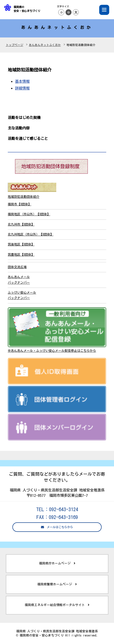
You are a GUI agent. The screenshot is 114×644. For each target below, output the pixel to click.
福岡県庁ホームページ (57, 563)
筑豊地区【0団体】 (21, 255)
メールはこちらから (57, 527)
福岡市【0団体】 (20, 204)
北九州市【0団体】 (21, 224)
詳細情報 (22, 88)
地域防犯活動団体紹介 (24, 197)
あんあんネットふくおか (45, 45)
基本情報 (22, 81)
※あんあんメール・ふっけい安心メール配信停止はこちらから (52, 351)
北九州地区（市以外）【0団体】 (31, 234)
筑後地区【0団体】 (21, 244)
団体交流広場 (17, 267)
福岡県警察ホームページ (57, 584)
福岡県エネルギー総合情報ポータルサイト (57, 605)
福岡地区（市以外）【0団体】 (29, 214)
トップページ (15, 45)
